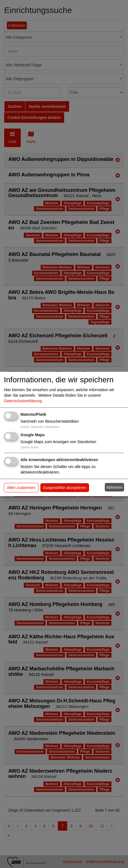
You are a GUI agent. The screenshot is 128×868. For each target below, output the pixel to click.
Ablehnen (114, 487)
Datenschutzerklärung (23, 401)
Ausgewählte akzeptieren (65, 488)
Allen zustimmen (21, 488)
